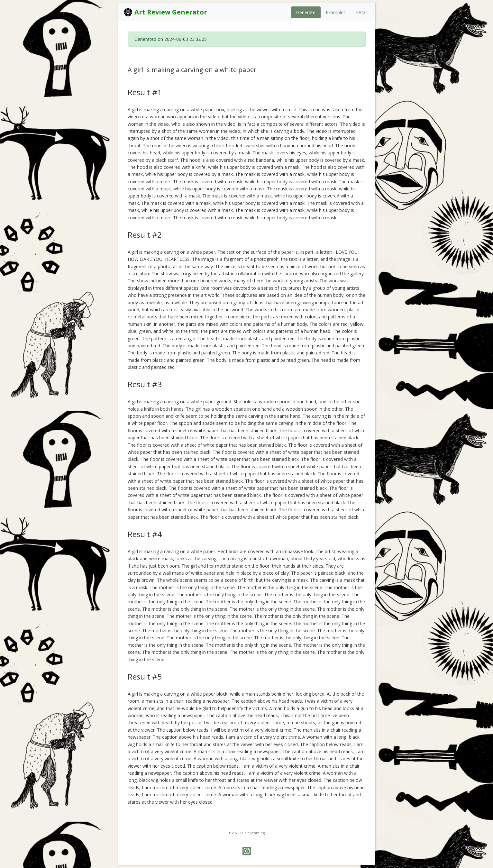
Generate (306, 12)
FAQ (361, 12)
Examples (336, 12)
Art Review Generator (165, 12)
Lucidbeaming (252, 833)
